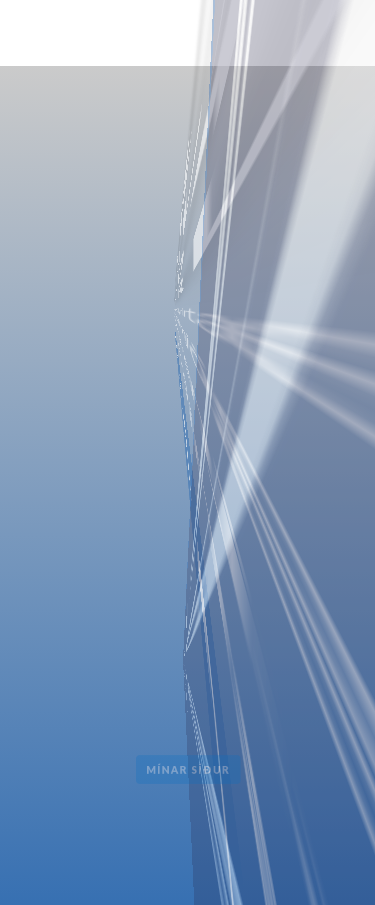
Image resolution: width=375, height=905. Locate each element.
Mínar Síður (188, 769)
